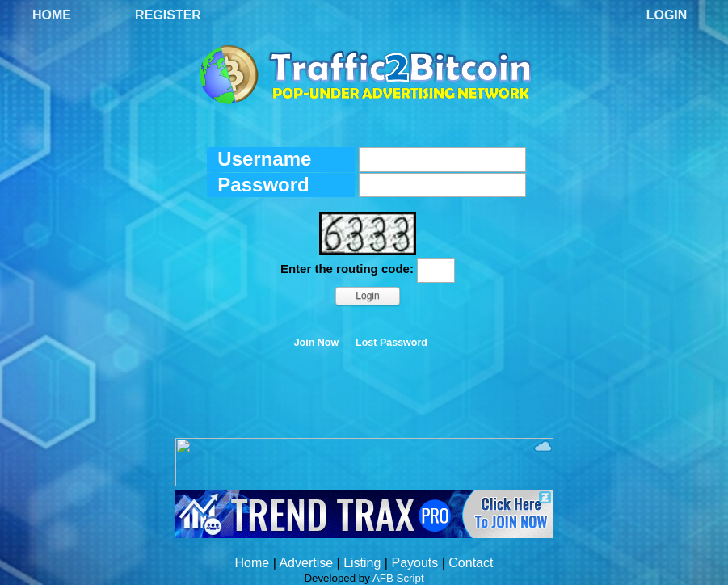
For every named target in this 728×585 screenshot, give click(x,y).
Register (168, 15)
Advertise (306, 563)
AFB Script (398, 578)
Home (52, 15)
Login (667, 15)
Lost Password (391, 343)
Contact (471, 563)
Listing (362, 563)
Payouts (414, 563)
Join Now (317, 343)
